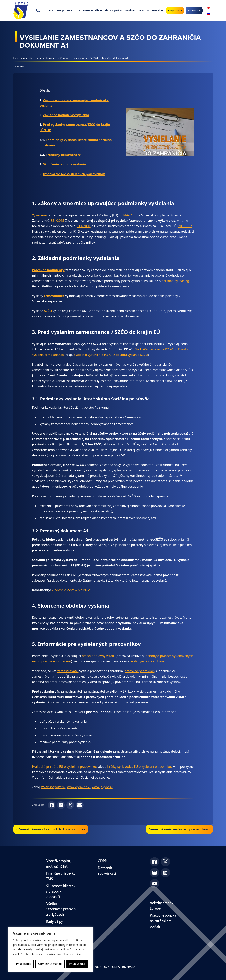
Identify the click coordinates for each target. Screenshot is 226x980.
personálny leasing (175, 281)
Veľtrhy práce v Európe (162, 905)
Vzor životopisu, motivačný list (58, 863)
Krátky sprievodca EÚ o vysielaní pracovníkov (140, 767)
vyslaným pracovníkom (147, 661)
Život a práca (113, 10)
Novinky (130, 10)
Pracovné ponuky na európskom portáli (163, 920)
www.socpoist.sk (53, 787)
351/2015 (57, 221)
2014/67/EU (127, 215)
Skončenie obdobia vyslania (64, 164)
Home (17, 58)
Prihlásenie (194, 10)
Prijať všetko (77, 964)
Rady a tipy (55, 921)
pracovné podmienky (140, 671)
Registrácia (175, 10)
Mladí (142, 10)
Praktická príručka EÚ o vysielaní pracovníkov (65, 767)
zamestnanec (54, 296)
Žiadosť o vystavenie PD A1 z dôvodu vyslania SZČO (111, 355)
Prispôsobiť (23, 964)
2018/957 (185, 226)
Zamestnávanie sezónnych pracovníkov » (179, 829)
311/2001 (84, 226)
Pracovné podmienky (48, 270)
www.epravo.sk (78, 787)
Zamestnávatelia (88, 10)
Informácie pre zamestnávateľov (40, 58)
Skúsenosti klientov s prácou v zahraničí (61, 891)
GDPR (102, 861)
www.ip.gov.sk (102, 787)
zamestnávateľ (68, 671)
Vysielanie (39, 215)
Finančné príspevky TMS (61, 876)
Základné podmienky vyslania (66, 115)
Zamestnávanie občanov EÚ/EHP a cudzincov (52, 829)
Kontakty (157, 10)
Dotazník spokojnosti (107, 870)
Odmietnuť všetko (50, 964)
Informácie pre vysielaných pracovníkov (74, 174)
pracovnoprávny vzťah (98, 656)
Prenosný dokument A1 (64, 155)
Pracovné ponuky (61, 10)
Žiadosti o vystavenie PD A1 (72, 590)
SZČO (48, 311)
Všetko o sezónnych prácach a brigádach (61, 909)
